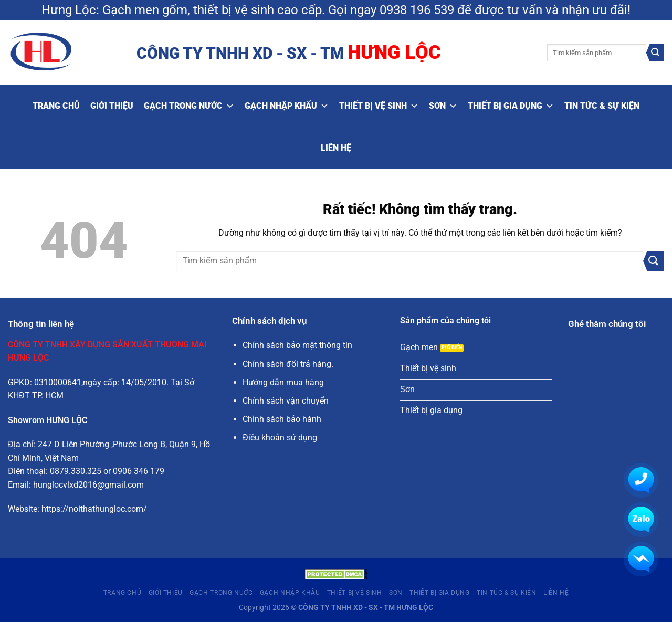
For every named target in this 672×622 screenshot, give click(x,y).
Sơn (443, 106)
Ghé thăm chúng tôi (607, 324)
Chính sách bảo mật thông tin (297, 345)
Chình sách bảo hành (282, 419)
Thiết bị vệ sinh (379, 106)
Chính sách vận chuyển (286, 401)
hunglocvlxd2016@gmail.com (88, 485)
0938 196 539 (417, 10)
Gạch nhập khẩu (287, 106)
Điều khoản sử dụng (280, 437)
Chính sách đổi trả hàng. (288, 364)
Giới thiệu (112, 106)
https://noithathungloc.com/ (94, 509)
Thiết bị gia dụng (511, 106)
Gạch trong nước (189, 106)
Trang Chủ (56, 106)
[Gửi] (655, 53)
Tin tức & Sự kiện (602, 106)
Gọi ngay (352, 10)
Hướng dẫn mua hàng (283, 382)
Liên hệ (336, 148)
